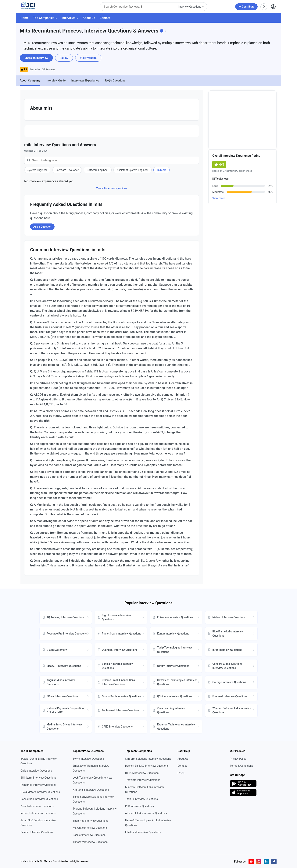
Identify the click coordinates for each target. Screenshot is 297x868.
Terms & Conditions (242, 766)
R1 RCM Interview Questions (142, 773)
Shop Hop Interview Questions (91, 821)
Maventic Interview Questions (90, 828)
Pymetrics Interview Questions (38, 785)
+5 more (162, 170)
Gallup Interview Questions (36, 771)
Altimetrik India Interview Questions (146, 813)
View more (219, 198)
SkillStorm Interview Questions (38, 778)
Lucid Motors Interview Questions (40, 792)
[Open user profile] (273, 7)
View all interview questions (112, 188)
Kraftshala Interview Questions (91, 790)
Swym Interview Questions (88, 759)
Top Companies (45, 18)
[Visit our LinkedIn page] (266, 862)
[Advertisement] (242, 120)
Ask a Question (42, 227)
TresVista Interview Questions (143, 780)
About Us (89, 18)
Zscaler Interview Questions (89, 835)
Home (25, 18)
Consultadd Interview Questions (39, 799)
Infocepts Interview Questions (38, 813)
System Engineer (37, 170)
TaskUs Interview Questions (141, 799)
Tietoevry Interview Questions (90, 842)
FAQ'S (181, 773)
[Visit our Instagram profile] (259, 862)
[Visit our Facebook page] (274, 862)
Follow (64, 58)
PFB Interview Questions (140, 806)
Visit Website (88, 58)
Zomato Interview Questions (37, 806)
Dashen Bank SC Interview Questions (147, 766)
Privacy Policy (238, 759)
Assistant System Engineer (132, 170)
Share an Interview (36, 58)
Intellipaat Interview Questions (143, 832)
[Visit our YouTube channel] (251, 862)
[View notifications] (264, 7)
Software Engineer (98, 170)
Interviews (70, 18)
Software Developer (67, 170)
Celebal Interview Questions (37, 832)
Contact (105, 18)
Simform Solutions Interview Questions (148, 759)
